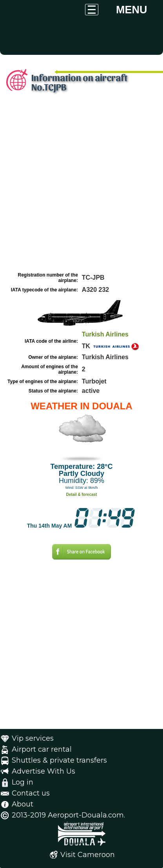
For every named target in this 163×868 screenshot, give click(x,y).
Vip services (33, 738)
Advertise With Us (43, 771)
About (23, 804)
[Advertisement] (81, 184)
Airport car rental (42, 749)
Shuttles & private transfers (59, 760)
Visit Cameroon (88, 855)
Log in (23, 782)
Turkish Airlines (105, 334)
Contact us (31, 793)
